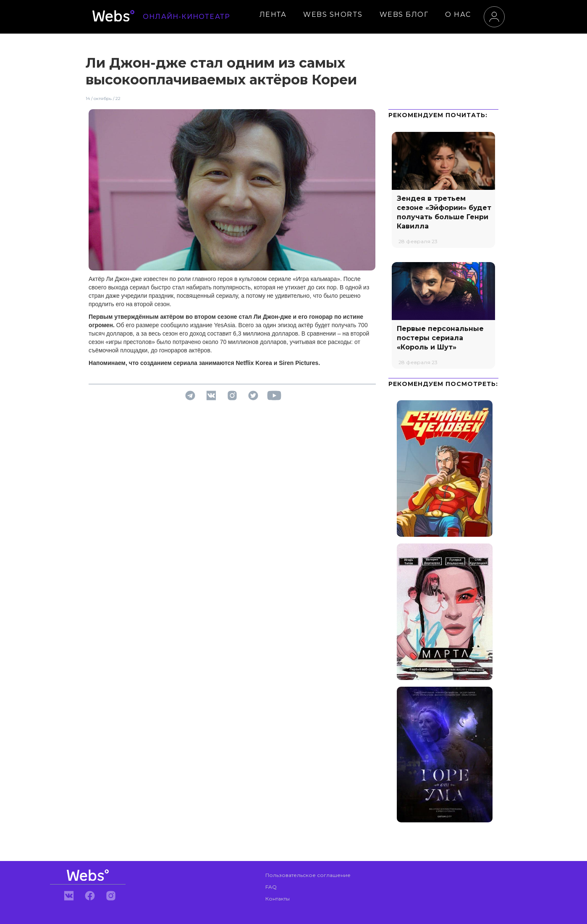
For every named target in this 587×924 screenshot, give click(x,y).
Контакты (278, 899)
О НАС (458, 14)
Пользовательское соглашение (308, 875)
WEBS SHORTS (333, 14)
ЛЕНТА (273, 14)
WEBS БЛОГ (404, 14)
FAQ (271, 887)
